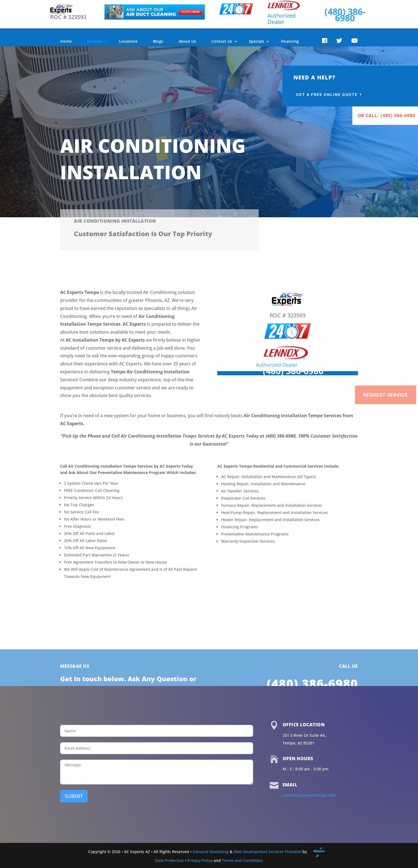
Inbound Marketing (211, 852)
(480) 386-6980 (345, 15)
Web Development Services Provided (267, 852)
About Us (187, 41)
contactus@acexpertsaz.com (309, 795)
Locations (128, 41)
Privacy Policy (200, 860)
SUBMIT (74, 796)
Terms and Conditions (242, 860)
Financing (290, 41)
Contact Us (222, 41)
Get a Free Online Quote (365, 95)
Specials (257, 41)
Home (66, 41)
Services (95, 41)
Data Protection (170, 860)
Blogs (158, 41)
